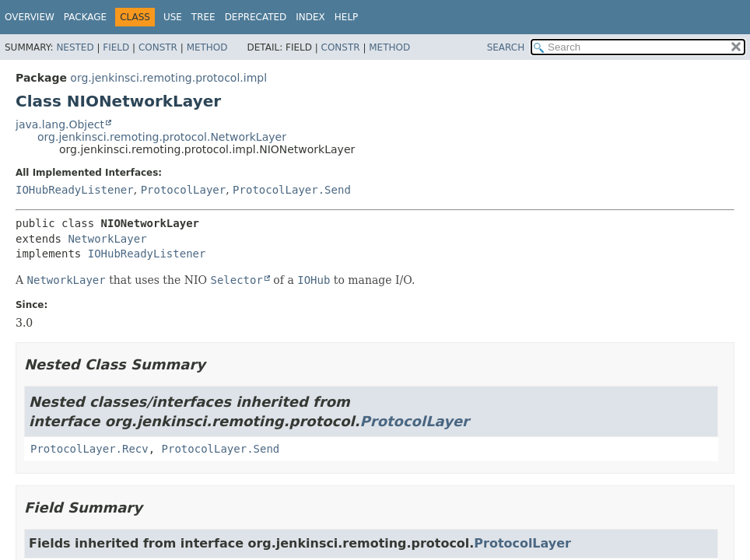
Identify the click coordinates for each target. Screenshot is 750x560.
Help (347, 17)
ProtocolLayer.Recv (89, 449)
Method (207, 47)
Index (310, 17)
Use (173, 17)
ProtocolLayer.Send (292, 190)
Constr (158, 47)
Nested (75, 47)
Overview (30, 17)
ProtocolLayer (184, 190)
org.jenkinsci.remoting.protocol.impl (168, 78)
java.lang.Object (60, 124)
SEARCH (506, 47)
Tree (203, 17)
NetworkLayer (107, 239)
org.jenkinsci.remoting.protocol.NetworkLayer (162, 137)
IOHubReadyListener (75, 190)
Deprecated (256, 17)
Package (85, 17)
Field (116, 47)
